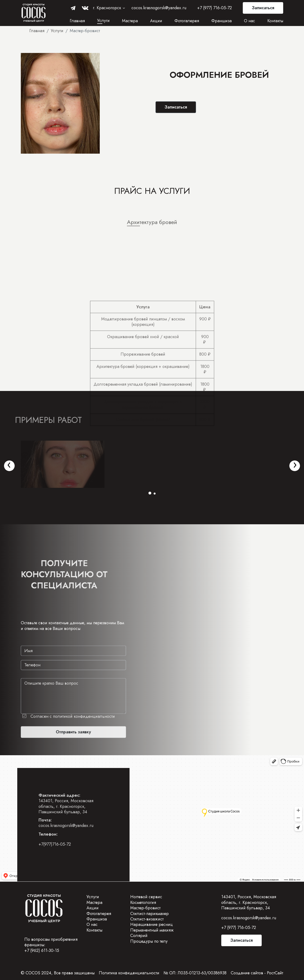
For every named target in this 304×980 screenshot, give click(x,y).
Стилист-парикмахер (150, 914)
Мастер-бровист (145, 908)
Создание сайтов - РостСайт (257, 973)
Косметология (143, 902)
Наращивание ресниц (152, 924)
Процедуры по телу (149, 941)
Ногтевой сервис (146, 897)
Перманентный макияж (152, 930)
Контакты (275, 21)
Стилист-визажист (147, 919)
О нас (250, 21)
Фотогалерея (187, 21)
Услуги (103, 21)
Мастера (130, 21)
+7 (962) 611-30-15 (42, 950)
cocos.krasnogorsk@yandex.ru (159, 8)
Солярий (139, 936)
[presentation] (9, 464)
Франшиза (221, 21)
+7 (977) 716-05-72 (215, 8)
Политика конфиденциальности (129, 973)
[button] (150, 493)
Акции (156, 21)
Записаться (263, 8)
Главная (77, 21)
